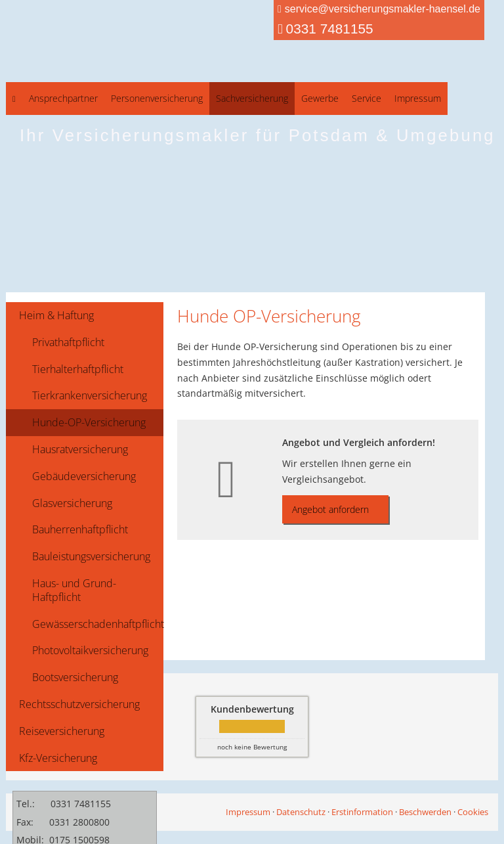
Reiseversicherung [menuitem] (62, 731)
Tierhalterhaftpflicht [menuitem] (78, 369)
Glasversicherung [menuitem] (72, 503)
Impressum (248, 812)
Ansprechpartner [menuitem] (63, 98)
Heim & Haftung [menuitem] (56, 315)
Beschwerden (425, 812)
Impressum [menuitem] (418, 98)
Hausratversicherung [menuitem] (80, 449)
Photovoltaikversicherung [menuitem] (90, 650)
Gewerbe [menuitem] (320, 98)
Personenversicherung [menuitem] (157, 98)
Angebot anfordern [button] (330, 509)
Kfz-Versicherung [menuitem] (58, 758)
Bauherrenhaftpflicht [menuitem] (80, 529)
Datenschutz (301, 812)
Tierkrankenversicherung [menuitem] (90, 395)
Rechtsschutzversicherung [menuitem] (79, 704)
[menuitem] (14, 99)
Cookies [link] (473, 812)
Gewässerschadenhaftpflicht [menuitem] (98, 624)
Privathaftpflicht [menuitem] (68, 342)
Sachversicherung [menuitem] (252, 98)
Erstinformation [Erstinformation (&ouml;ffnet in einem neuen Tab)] (362, 812)
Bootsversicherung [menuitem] (75, 677)
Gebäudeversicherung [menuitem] (84, 476)
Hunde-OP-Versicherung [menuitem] (89, 422)
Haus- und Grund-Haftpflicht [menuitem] (74, 590)
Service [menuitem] (367, 98)
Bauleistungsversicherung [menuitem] (91, 556)
